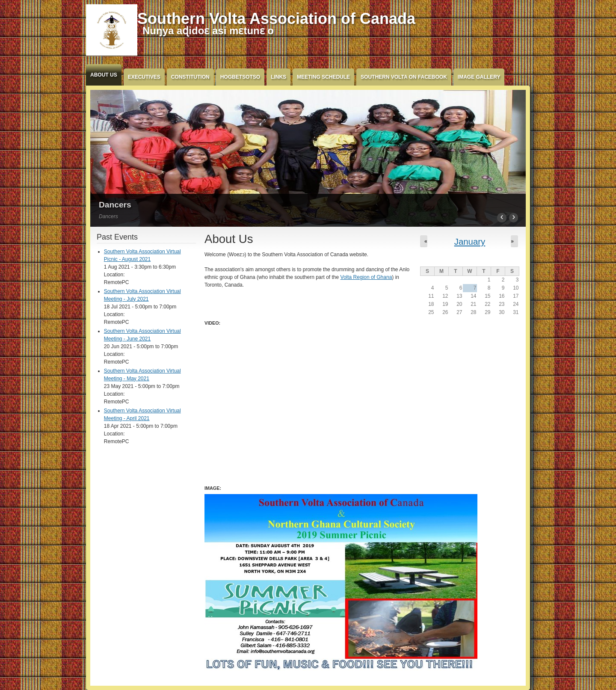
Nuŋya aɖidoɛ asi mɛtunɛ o (208, 31)
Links (278, 77)
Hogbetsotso (240, 77)
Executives (144, 77)
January (470, 242)
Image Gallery (479, 77)
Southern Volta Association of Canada (276, 19)
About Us (104, 75)
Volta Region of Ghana (366, 277)
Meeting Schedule (323, 77)
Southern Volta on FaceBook (404, 77)
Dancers (115, 205)
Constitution (190, 77)
